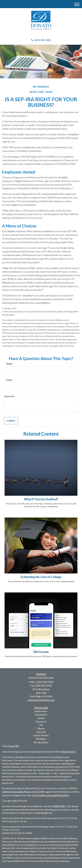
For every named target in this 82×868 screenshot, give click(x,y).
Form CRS (14, 746)
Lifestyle (41, 732)
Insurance (41, 722)
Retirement (41, 711)
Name (9, 364)
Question (9, 396)
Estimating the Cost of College (41, 577)
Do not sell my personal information (51, 795)
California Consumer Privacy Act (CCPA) (23, 792)
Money (41, 728)
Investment (41, 715)
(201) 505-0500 (41, 40)
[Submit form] (11, 421)
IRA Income (41, 652)
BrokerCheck (68, 752)
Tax (41, 725)
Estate (41, 718)
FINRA (55, 806)
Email (9, 380)
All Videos (41, 739)
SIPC (62, 806)
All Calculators (41, 742)
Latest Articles (41, 735)
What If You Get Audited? (41, 499)
